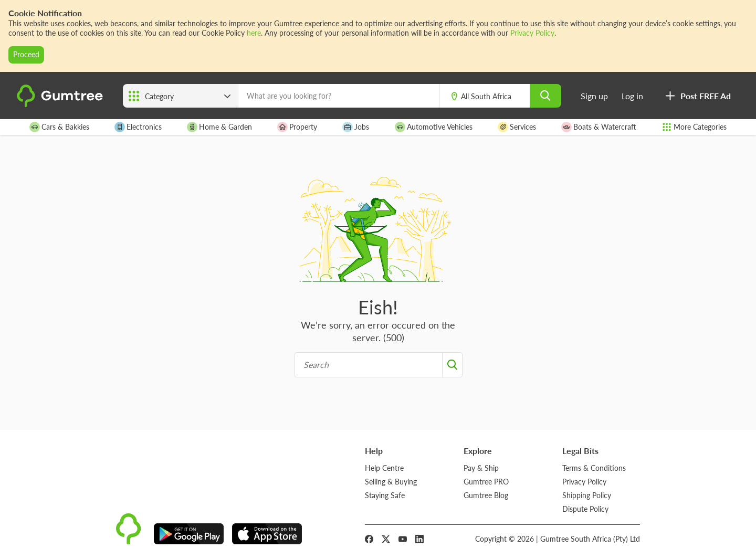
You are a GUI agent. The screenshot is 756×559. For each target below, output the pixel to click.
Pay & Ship (481, 468)
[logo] (61, 104)
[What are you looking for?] (339, 96)
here (254, 33)
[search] (545, 96)
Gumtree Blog (486, 495)
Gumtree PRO (486, 482)
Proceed (26, 54)
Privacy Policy (532, 33)
